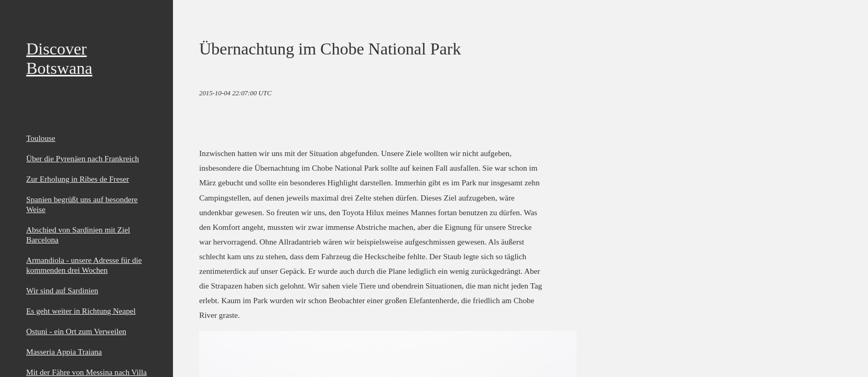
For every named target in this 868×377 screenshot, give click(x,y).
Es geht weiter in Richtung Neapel (81, 311)
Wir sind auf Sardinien (62, 290)
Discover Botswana (59, 58)
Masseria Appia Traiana (64, 352)
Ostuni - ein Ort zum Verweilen (76, 331)
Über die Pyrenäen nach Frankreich (83, 158)
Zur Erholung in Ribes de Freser (78, 179)
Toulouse (41, 138)
